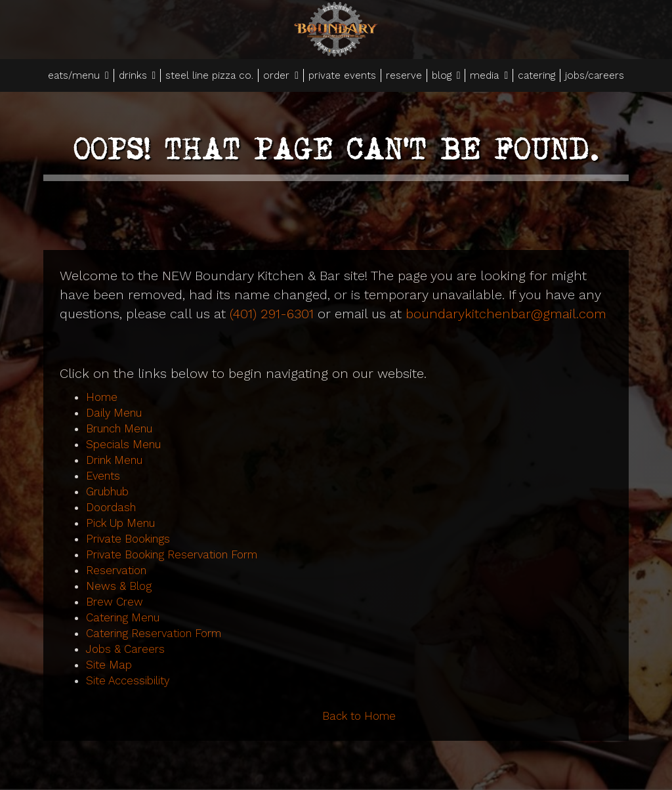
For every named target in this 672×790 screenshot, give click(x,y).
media (489, 75)
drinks (137, 75)
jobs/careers (595, 75)
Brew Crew (115, 602)
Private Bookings (128, 539)
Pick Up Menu (120, 523)
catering (536, 75)
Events (103, 476)
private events (342, 75)
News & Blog (119, 586)
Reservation (116, 570)
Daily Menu (114, 413)
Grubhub (107, 491)
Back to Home (359, 716)
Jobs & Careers (125, 649)
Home (102, 397)
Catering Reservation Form (154, 633)
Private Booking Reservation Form (172, 554)
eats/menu (78, 75)
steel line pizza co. (209, 75)
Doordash (111, 507)
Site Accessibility (128, 680)
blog (446, 75)
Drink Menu (114, 460)
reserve (404, 75)
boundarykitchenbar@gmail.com (506, 314)
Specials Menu (123, 444)
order (281, 75)
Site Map (109, 665)
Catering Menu (123, 617)
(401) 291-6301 (272, 314)
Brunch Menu (119, 428)
